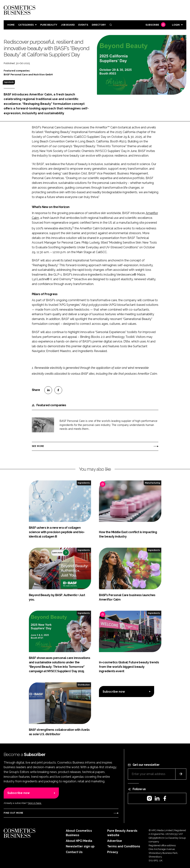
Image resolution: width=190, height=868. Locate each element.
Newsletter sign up (80, 846)
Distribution (84, 685)
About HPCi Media (79, 841)
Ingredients (9, 82)
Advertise (115, 841)
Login (176, 25)
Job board (68, 25)
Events (83, 25)
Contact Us (74, 852)
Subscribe (155, 25)
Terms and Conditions (124, 846)
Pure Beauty (49, 25)
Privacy (113, 852)
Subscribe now (114, 692)
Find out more (13, 813)
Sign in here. (35, 803)
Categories (26, 25)
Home (11, 25)
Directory (99, 25)
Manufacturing (152, 483)
